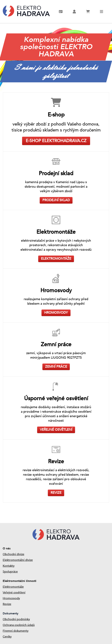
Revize (7, 604)
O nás (7, 548)
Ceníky (7, 637)
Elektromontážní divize (18, 560)
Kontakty (9, 566)
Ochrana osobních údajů (19, 625)
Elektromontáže (13, 587)
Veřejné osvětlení (14, 593)
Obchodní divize (14, 554)
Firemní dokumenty (16, 631)
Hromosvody (11, 598)
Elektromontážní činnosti (19, 581)
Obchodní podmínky (16, 619)
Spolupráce (10, 572)
